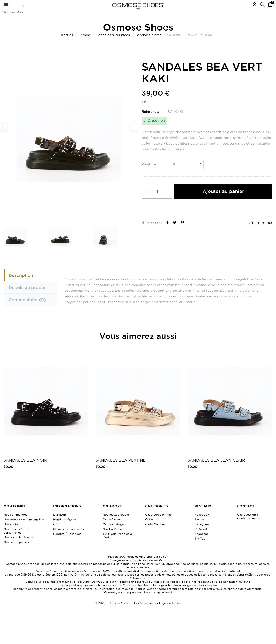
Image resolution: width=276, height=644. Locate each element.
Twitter (200, 529)
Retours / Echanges (67, 543)
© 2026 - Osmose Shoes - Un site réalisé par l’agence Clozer (138, 612)
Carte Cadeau (112, 529)
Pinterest (201, 538)
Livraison (59, 524)
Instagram (202, 533)
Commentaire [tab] (27, 309)
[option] (69, 149)
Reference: (150, 121)
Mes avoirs (11, 533)
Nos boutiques (113, 538)
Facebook (202, 524)
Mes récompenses (16, 551)
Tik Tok (200, 548)
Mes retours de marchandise (24, 529)
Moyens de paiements (69, 538)
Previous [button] (4, 136)
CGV (56, 533)
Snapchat (201, 543)
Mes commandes (15, 524)
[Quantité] (157, 201)
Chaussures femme (158, 524)
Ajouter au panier (223, 201)
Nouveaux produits (116, 524)
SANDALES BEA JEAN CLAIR (216, 469)
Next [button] (134, 136)
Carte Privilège (113, 533)
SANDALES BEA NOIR (25, 469)
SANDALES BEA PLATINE (121, 469)
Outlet (150, 529)
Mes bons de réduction (20, 547)
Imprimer (261, 232)
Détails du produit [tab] (28, 297)
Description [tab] (21, 285)
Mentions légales (65, 529)
